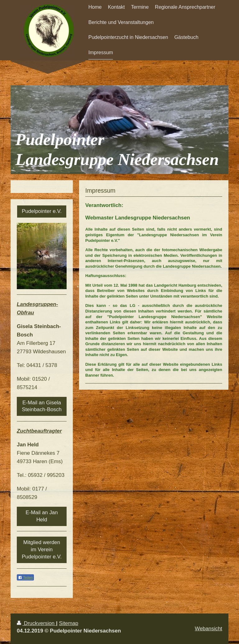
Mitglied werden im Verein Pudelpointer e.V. (42, 550)
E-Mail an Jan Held (42, 516)
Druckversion (36, 623)
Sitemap (68, 623)
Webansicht (209, 629)
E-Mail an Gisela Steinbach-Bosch (42, 406)
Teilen (25, 578)
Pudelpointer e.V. (42, 211)
